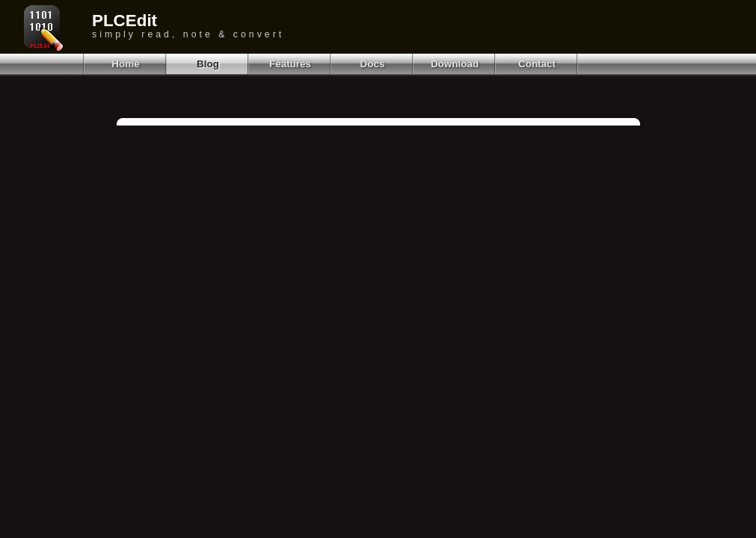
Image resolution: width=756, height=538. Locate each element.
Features (290, 64)
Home (125, 64)
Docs (373, 64)
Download (455, 64)
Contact (537, 64)
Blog (208, 64)
